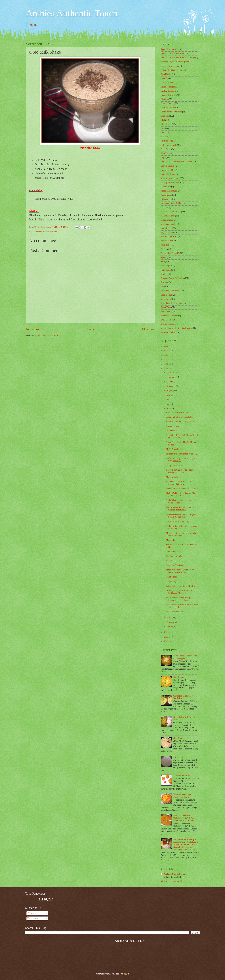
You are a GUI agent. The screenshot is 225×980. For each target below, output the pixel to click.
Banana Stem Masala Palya (177, 521)
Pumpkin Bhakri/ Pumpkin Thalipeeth (182, 489)
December (171, 372)
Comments (33, 918)
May (169, 404)
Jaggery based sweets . (170, 182)
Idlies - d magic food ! (170, 178)
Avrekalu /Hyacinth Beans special (175, 62)
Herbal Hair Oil (167, 170)
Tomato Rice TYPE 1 (183, 776)
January (170, 627)
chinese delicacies (168, 95)
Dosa (163, 133)
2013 (166, 637)
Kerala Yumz (166, 195)
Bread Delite (166, 74)
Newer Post (33, 329)
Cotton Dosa (171, 431)
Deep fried (165, 116)
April (169, 409)
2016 (166, 364)
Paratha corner (167, 241)
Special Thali (166, 295)
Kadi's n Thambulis (169, 191)
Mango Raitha (172, 540)
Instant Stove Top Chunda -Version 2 (182, 454)
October (170, 381)
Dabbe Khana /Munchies (171, 112)
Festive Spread (167, 141)
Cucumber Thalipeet (175, 565)
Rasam (164, 257)
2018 (166, 355)
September (171, 386)
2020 (166, 346)
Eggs (163, 137)
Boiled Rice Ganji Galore (172, 70)
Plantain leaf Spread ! (170, 253)
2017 (166, 360)
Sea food (164, 274)
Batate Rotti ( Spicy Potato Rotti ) (180, 586)
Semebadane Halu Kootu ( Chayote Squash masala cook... (181, 516)
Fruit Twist (165, 153)
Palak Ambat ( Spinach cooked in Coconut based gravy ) (180, 509)
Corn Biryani (179, 677)
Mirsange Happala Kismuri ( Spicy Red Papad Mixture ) (181, 592)
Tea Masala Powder (174, 612)
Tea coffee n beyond (169, 316)
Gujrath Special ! (168, 166)
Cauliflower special (169, 87)
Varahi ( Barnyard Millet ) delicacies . (177, 328)
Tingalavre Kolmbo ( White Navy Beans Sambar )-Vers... (180, 571)
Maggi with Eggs (173, 477)
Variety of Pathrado (169, 332)
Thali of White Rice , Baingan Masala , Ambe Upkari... (182, 494)
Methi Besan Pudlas (174, 449)
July (169, 395)
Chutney (164, 99)
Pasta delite (166, 245)
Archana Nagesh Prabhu (175, 874)
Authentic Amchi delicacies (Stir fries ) (177, 58)
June (169, 400)
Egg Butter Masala (174, 556)
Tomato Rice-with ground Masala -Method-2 (184, 796)
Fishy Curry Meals (169, 145)
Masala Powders (168, 216)
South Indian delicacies (171, 291)
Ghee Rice (178, 738)
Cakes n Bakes (167, 83)
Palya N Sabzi (167, 232)
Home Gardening (168, 174)
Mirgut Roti (178, 757)
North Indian (166, 228)
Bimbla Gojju (172, 581)
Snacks (164, 282)
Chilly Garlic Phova (174, 465)
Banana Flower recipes (170, 66)
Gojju (163, 157)
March (170, 618)
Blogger (126, 974)
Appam (169, 561)
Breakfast (165, 78)
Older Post (148, 329)
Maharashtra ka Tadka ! (171, 212)
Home (33, 25)
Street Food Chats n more (172, 303)
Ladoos (164, 208)
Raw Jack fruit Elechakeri (177, 413)
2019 (166, 350)
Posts (31, 913)
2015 (166, 369)
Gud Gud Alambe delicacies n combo (177, 162)
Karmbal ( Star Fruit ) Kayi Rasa (180, 422)
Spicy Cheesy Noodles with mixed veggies (185, 657)
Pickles (164, 249)
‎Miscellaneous (167, 220)
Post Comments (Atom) (48, 336)
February (171, 622)
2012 (166, 641)
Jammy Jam (166, 187)
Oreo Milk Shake (173, 552)
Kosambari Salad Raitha (171, 203)
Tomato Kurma (172, 426)
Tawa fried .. (166, 312)
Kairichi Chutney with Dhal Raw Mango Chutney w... (180, 483)
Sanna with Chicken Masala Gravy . (181, 417)
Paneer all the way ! (169, 237)
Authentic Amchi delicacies (172, 53)
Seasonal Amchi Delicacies (172, 278)
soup (163, 286)
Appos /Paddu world (169, 49)
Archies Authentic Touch (72, 13)
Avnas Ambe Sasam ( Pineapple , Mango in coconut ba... (180, 599)
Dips (163, 128)
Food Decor (166, 149)
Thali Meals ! (166, 320)
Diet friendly (166, 124)
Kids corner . (166, 199)
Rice (163, 262)
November (171, 377)
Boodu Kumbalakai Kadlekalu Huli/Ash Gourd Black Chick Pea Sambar (185, 818)
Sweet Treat (166, 307)
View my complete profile (172, 881)
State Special (166, 299)
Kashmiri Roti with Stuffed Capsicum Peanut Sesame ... (182, 527)
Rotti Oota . (166, 270)
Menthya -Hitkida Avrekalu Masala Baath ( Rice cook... (181, 534)
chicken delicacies (168, 91)
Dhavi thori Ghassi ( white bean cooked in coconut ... (179, 471)
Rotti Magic (166, 266)
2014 (166, 632)
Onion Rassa (171, 577)
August (170, 390)
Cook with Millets (168, 108)
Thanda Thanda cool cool (47, 232)
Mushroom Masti (168, 224)
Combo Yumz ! (167, 103)
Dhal (163, 120)
